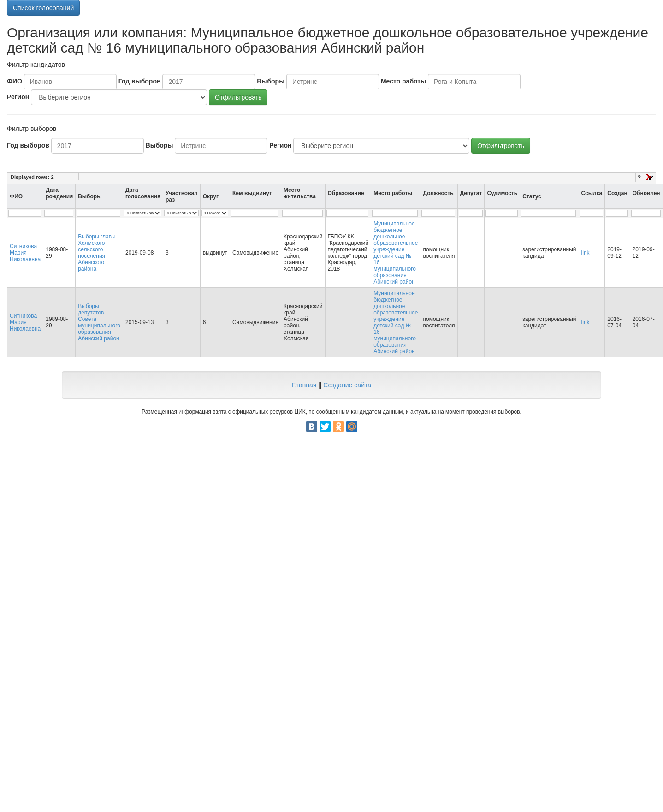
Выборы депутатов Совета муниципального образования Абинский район (99, 322)
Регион (18, 97)
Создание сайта (347, 385)
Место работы (403, 81)
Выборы (271, 81)
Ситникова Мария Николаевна (25, 253)
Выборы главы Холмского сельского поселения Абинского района (97, 253)
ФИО (15, 81)
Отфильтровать (238, 97)
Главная (304, 385)
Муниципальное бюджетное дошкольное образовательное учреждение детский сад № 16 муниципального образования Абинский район (396, 253)
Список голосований (43, 8)
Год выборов (140, 81)
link (586, 253)
